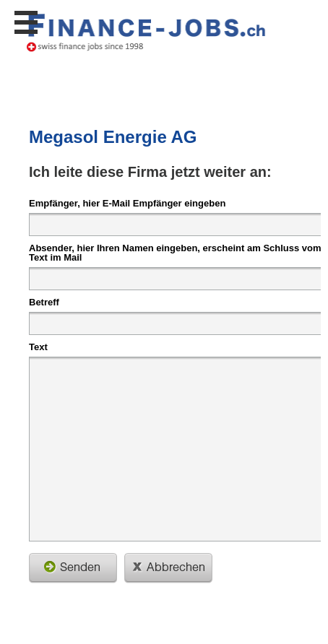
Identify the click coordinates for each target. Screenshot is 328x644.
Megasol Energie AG (113, 137)
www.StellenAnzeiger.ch (146, 32)
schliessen (168, 568)
